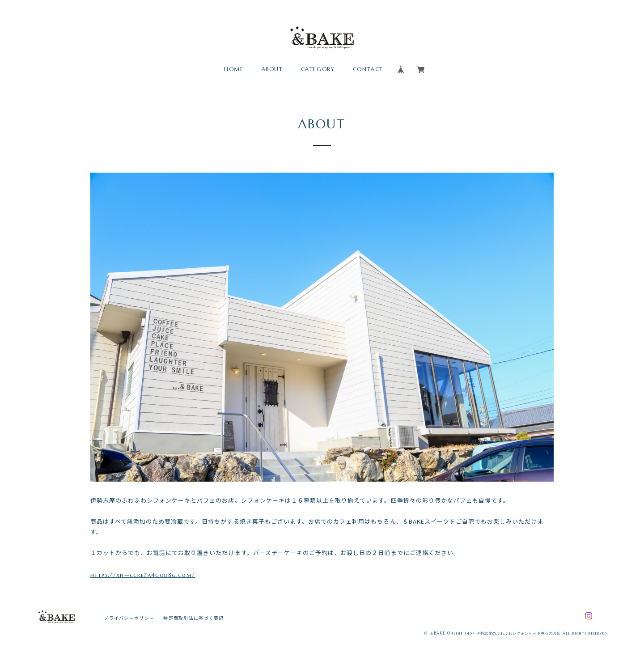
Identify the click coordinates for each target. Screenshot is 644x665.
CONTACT (368, 69)
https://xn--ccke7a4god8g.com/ (143, 575)
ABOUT (272, 69)
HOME (234, 69)
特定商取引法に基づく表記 (193, 618)
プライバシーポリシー (129, 618)
